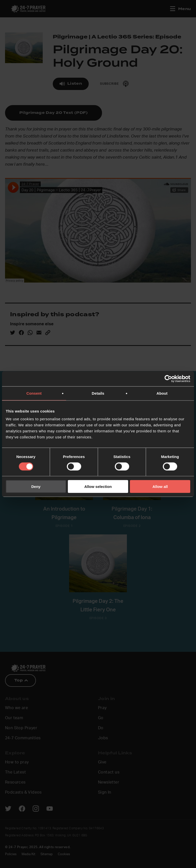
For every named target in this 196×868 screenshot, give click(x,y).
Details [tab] (98, 393)
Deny (36, 487)
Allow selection (98, 487)
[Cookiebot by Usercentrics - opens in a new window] (168, 379)
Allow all (160, 487)
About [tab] (162, 393)
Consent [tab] (34, 393)
